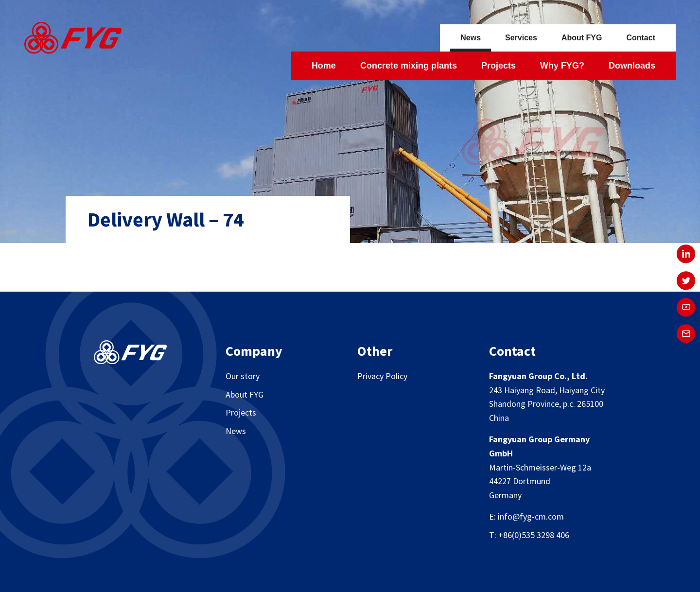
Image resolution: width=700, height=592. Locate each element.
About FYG (582, 38)
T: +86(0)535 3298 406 (529, 535)
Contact (641, 38)
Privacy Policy (382, 376)
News (471, 38)
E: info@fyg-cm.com (526, 516)
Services (521, 38)
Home (324, 66)
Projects (499, 66)
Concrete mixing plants (409, 66)
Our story (243, 376)
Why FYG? (562, 66)
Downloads (632, 66)
